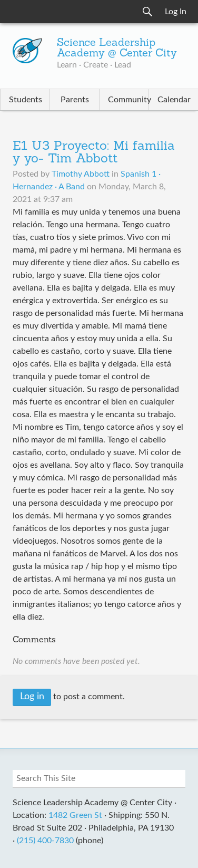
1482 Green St (75, 815)
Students (26, 100)
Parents (75, 100)
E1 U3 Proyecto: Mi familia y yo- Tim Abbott (94, 153)
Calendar (174, 100)
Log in (32, 697)
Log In (176, 12)
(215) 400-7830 (45, 841)
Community (128, 100)
